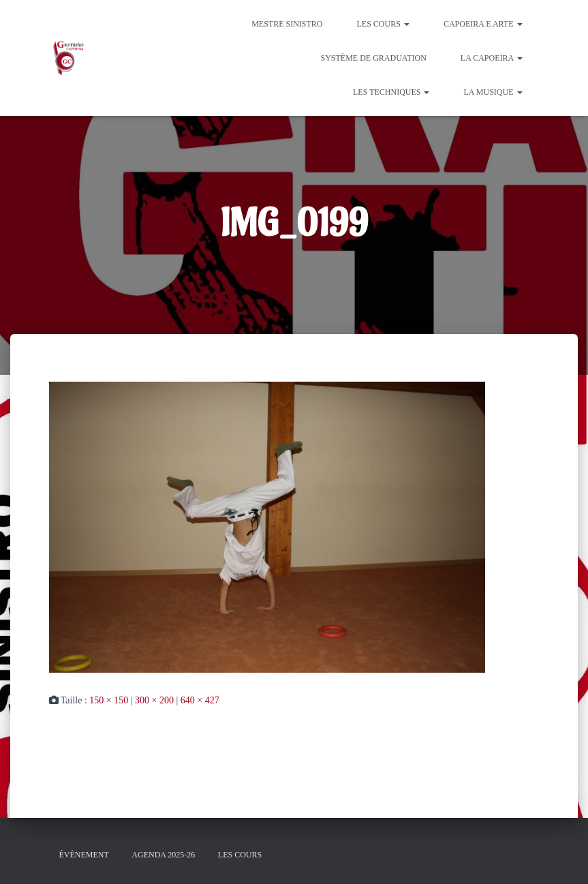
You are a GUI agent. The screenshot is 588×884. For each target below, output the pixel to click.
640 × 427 (200, 700)
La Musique (493, 92)
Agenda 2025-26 (163, 855)
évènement (84, 855)
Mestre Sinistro (287, 24)
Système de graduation (373, 58)
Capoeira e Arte (483, 24)
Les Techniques (391, 92)
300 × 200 (154, 700)
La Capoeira (492, 58)
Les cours (383, 24)
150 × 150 (109, 700)
